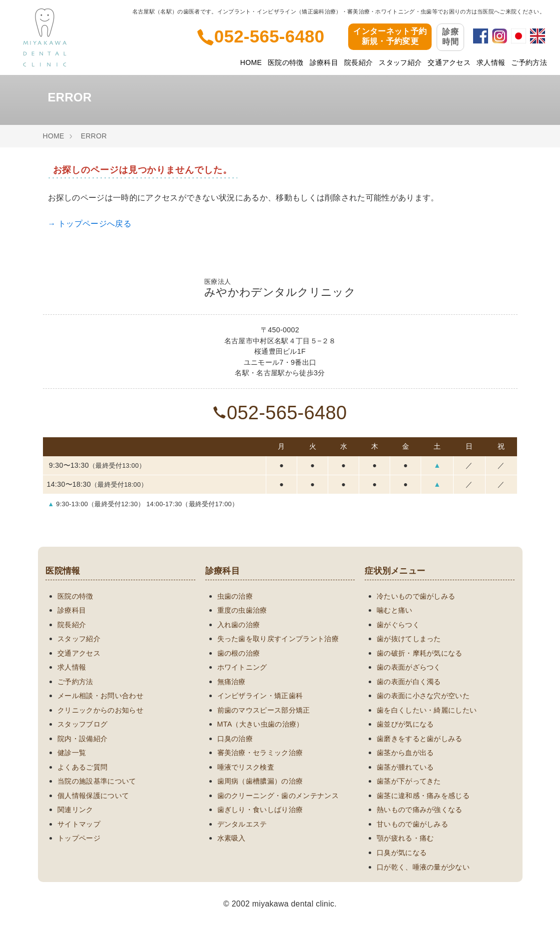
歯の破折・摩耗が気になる (420, 653)
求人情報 (491, 62)
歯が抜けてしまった (409, 639)
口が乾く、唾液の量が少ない (423, 867)
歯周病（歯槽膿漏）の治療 (260, 781)
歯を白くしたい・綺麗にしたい (427, 710)
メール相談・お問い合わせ (100, 696)
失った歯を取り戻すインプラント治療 (278, 639)
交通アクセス (449, 62)
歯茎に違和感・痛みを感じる (423, 796)
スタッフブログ (82, 724)
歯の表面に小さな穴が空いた (423, 696)
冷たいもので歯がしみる (416, 596)
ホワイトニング (242, 667)
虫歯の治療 (235, 596)
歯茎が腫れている (405, 767)
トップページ (79, 838)
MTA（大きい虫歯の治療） (261, 724)
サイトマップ (79, 824)
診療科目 (324, 62)
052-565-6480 (280, 413)
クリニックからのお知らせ (100, 710)
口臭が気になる (402, 853)
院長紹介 (358, 62)
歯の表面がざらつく (409, 667)
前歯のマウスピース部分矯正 (264, 710)
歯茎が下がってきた (409, 781)
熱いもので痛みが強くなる (420, 810)
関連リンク (75, 810)
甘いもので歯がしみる (412, 824)
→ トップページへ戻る (90, 224)
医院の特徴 (286, 62)
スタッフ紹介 (400, 62)
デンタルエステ (242, 824)
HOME (251, 62)
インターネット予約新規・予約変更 (390, 36)
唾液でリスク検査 (246, 767)
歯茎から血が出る (405, 753)
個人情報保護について (93, 796)
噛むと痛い (395, 610)
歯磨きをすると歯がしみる (420, 739)
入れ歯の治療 (239, 625)
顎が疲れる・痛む (405, 838)
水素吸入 (232, 838)
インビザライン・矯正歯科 (260, 696)
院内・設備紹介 (82, 739)
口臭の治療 (235, 739)
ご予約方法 (529, 62)
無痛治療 (232, 682)
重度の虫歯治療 (242, 610)
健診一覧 (72, 753)
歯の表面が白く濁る (409, 682)
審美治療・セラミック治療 (260, 753)
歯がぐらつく (398, 625)
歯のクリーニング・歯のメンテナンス (278, 796)
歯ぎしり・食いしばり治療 (260, 810)
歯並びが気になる (405, 724)
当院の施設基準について (97, 781)
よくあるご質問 (82, 767)
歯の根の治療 (239, 653)
